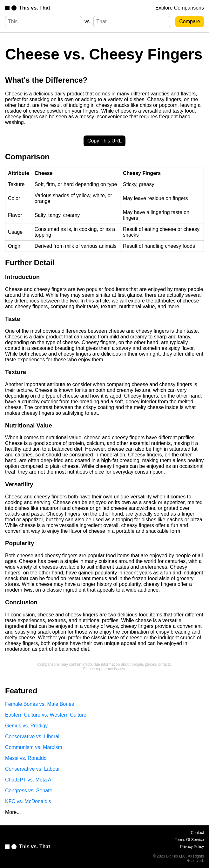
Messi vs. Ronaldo (26, 758)
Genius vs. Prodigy (26, 726)
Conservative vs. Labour (33, 769)
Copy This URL (104, 141)
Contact (197, 833)
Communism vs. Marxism (34, 747)
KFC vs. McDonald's (28, 801)
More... (13, 812)
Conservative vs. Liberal (32, 736)
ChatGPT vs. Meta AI (29, 780)
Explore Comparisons (180, 8)
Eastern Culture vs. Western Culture (46, 715)
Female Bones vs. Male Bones (40, 704)
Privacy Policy (192, 847)
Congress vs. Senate (29, 791)
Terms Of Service (189, 840)
